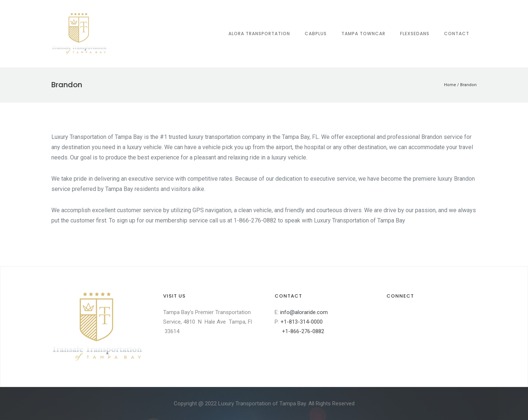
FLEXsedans (415, 34)
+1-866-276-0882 (299, 331)
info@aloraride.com (304, 312)
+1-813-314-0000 (302, 322)
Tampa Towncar (363, 34)
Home (450, 85)
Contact (457, 34)
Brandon (468, 85)
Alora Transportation (259, 34)
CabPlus (316, 34)
